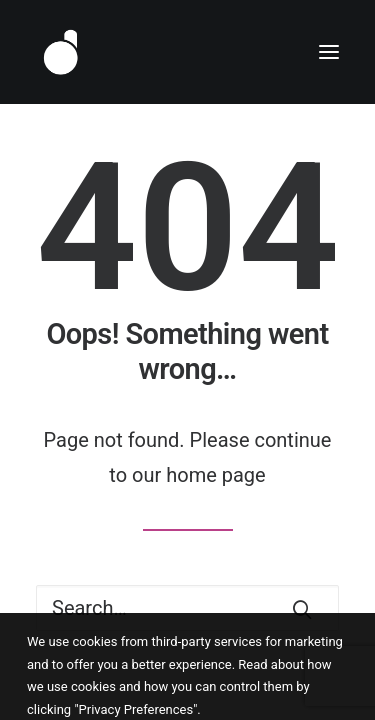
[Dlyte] (61, 52)
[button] (329, 52)
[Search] (187, 608)
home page (215, 475)
